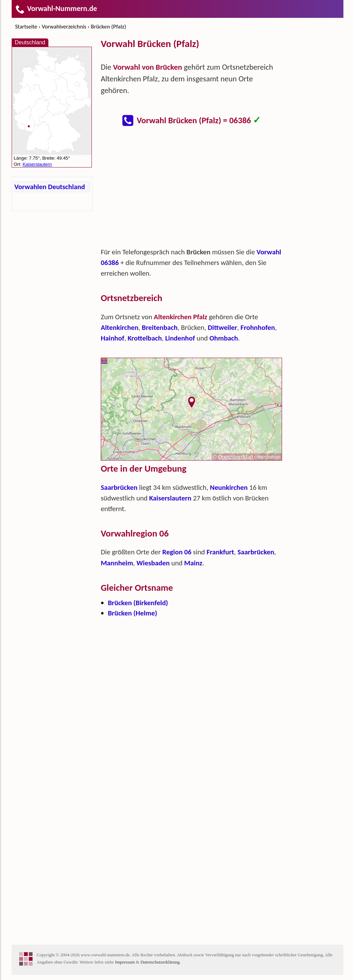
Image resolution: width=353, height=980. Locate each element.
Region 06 (177, 552)
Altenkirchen (120, 327)
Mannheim (117, 563)
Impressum (125, 962)
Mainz (193, 563)
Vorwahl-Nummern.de (56, 8)
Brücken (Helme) (133, 613)
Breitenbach (160, 327)
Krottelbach (145, 338)
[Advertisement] (192, 190)
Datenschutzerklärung (160, 962)
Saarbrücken (119, 487)
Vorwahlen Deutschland (50, 187)
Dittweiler (222, 327)
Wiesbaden (153, 563)
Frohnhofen (258, 327)
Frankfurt (220, 552)
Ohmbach (224, 338)
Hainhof (113, 338)
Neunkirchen (229, 487)
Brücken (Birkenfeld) (138, 603)
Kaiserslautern (170, 498)
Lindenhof (180, 338)
